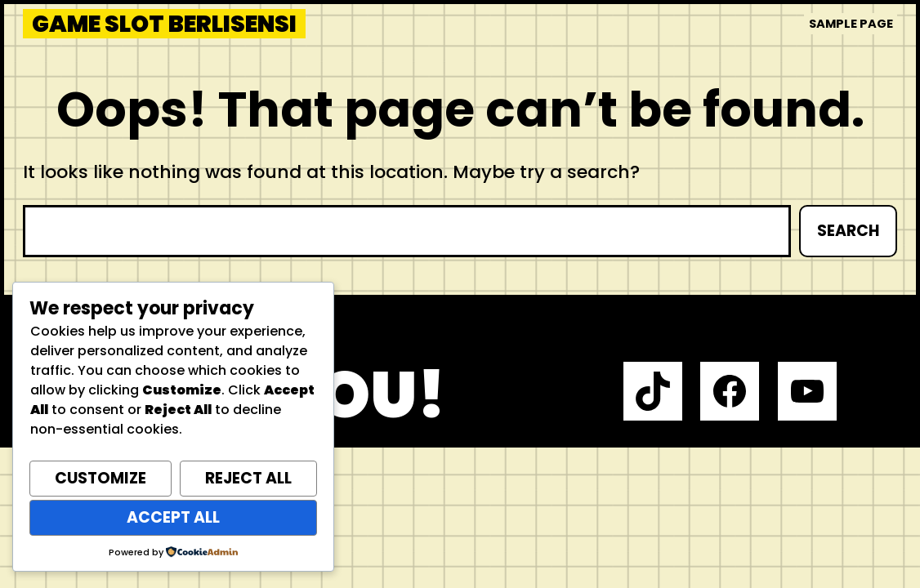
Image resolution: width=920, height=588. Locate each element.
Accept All (173, 517)
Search (848, 231)
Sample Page (851, 24)
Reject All (248, 478)
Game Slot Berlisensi (164, 24)
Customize (100, 478)
